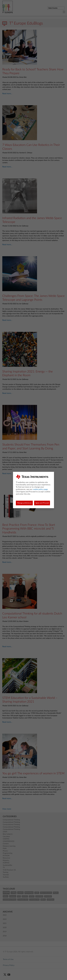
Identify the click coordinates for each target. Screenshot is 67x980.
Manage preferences (24, 503)
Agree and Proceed (42, 503)
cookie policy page (40, 489)
